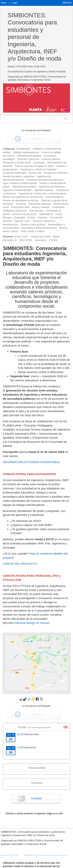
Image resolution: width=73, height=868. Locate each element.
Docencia (21, 204)
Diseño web (35, 173)
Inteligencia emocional (15, 211)
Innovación (9, 156)
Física (59, 214)
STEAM (53, 240)
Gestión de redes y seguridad (19, 176)
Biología (7, 218)
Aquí (33, 554)
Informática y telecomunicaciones (39, 228)
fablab (56, 236)
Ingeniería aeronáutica (24, 187)
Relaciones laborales (40, 204)
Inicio (4, 3)
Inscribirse (36, 139)
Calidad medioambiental (26, 152)
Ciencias (42, 218)
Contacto (36, 798)
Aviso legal (5, 856)
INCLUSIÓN (26, 240)
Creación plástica (51, 159)
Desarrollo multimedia (14, 173)
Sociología (39, 162)
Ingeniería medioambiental (17, 190)
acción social (21, 236)
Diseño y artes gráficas (33, 224)
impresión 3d (10, 240)
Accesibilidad (23, 149)
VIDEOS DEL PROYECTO (20, 564)
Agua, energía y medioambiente (20, 183)
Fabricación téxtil (21, 207)
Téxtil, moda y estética (33, 231)
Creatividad (58, 207)
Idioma (67, 3)
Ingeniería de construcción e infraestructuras (42, 193)
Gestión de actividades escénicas (21, 200)
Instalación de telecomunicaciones (45, 180)
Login (15, 3)
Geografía (19, 218)
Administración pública (29, 156)
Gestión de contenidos (56, 173)
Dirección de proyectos (25, 214)
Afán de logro (36, 211)
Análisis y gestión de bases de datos (34, 166)
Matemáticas (46, 214)
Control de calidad (51, 152)
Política (31, 218)
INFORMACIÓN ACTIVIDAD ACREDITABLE (31, 462)
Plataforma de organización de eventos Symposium (46, 856)
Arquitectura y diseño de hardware (38, 169)
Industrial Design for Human (31, 623)
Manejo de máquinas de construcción (23, 197)
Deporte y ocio (22, 221)
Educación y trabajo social (17, 162)
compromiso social (40, 236)
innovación (41, 240)
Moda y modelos (41, 207)
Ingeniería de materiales (52, 187)
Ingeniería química (44, 190)
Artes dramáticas (54, 197)
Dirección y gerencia (28, 159)
